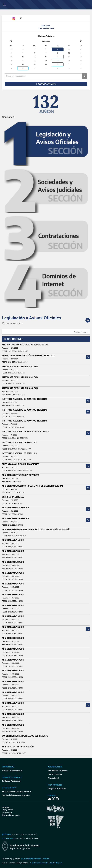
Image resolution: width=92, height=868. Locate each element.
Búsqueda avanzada (46, 84)
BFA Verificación (55, 774)
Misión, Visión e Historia (12, 770)
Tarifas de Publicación (11, 781)
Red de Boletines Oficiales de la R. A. (17, 791)
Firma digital (53, 778)
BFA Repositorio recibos (58, 770)
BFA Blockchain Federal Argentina (16, 795)
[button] (81, 332)
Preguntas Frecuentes (57, 788)
